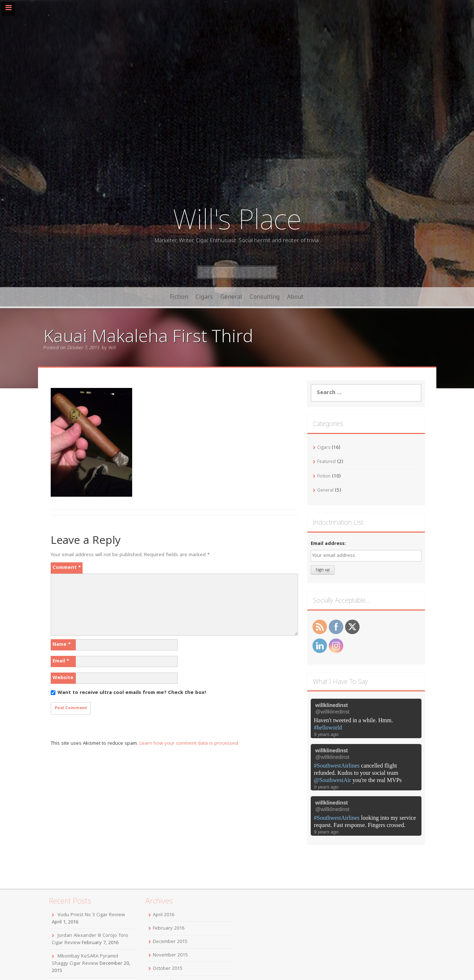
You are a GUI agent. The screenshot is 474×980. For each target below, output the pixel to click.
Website (63, 678)
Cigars (204, 297)
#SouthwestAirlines (337, 766)
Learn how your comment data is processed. (189, 744)
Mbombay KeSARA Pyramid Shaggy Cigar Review (85, 960)
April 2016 (163, 915)
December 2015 (170, 942)
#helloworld (328, 727)
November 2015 (170, 955)
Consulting (265, 297)
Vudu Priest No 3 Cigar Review (91, 915)
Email (61, 661)
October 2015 (167, 969)
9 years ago (326, 734)
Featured (326, 462)
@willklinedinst (332, 712)
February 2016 (169, 929)
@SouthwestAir (333, 780)
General (231, 297)
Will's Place (237, 218)
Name (62, 645)
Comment (67, 568)
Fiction (179, 297)
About (295, 297)
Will (112, 348)
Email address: (328, 544)
